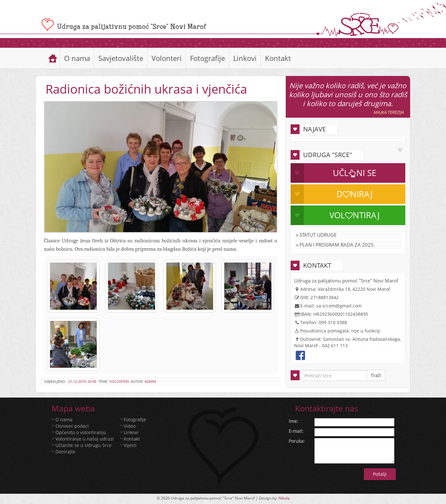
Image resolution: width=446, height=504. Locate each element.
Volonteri (167, 58)
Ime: (293, 421)
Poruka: (297, 441)
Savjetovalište (121, 58)
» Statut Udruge (316, 235)
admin (150, 381)
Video (130, 426)
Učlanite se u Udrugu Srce (83, 445)
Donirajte (65, 452)
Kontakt (278, 58)
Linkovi (245, 58)
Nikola (284, 498)
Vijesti (130, 445)
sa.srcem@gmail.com (339, 306)
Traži (376, 375)
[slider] (223, 43)
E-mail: (296, 431)
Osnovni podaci (72, 426)
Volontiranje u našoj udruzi (85, 439)
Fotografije (207, 58)
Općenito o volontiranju (81, 432)
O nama (77, 58)
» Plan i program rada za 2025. (335, 245)
